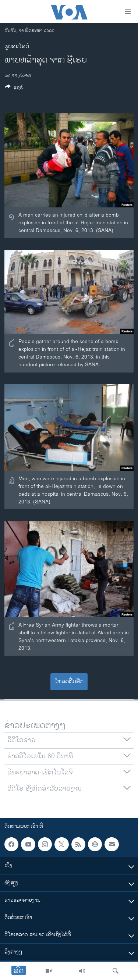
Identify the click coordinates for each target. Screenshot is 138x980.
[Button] (14, 89)
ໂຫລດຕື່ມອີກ (69, 682)
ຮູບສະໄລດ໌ (17, 47)
